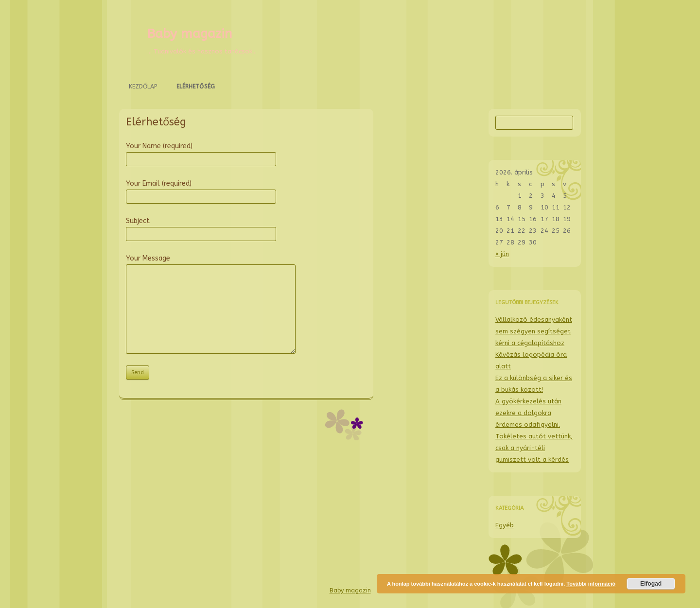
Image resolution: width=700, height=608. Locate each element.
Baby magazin (190, 34)
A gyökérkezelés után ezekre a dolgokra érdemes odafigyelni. (528, 413)
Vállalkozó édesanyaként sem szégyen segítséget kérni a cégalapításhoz (534, 331)
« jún (502, 254)
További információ (591, 584)
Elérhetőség (196, 87)
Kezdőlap (143, 87)
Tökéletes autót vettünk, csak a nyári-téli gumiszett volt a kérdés (534, 448)
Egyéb (505, 525)
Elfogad (651, 584)
